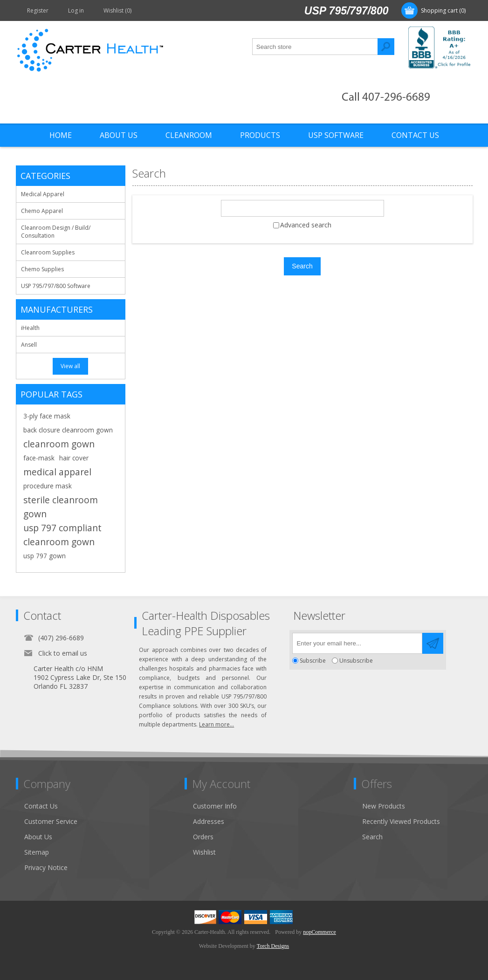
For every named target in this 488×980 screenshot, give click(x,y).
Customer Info (215, 806)
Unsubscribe (356, 661)
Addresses (209, 821)
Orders (203, 837)
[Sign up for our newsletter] (357, 643)
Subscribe (313, 661)
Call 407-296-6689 (386, 98)
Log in (76, 10)
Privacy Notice (46, 867)
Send (433, 643)
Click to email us (63, 653)
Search (386, 47)
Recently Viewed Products (401, 821)
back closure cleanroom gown (68, 430)
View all (70, 366)
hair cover (74, 458)
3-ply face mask (47, 416)
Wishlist (204, 852)
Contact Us (41, 806)
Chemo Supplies (42, 269)
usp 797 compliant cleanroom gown (62, 535)
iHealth (30, 328)
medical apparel (57, 472)
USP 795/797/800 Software (56, 286)
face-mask (39, 458)
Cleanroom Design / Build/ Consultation (56, 232)
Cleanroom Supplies (48, 252)
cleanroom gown (59, 444)
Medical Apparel (43, 194)
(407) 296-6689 (61, 638)
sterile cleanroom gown (61, 507)
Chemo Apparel (42, 211)
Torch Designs (273, 946)
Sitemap (37, 852)
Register (38, 10)
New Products (384, 806)
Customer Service (51, 821)
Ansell (29, 345)
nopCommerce (320, 932)
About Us (38, 837)
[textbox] (315, 47)
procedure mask (48, 486)
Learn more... (217, 724)
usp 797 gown (45, 556)
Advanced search (306, 225)
